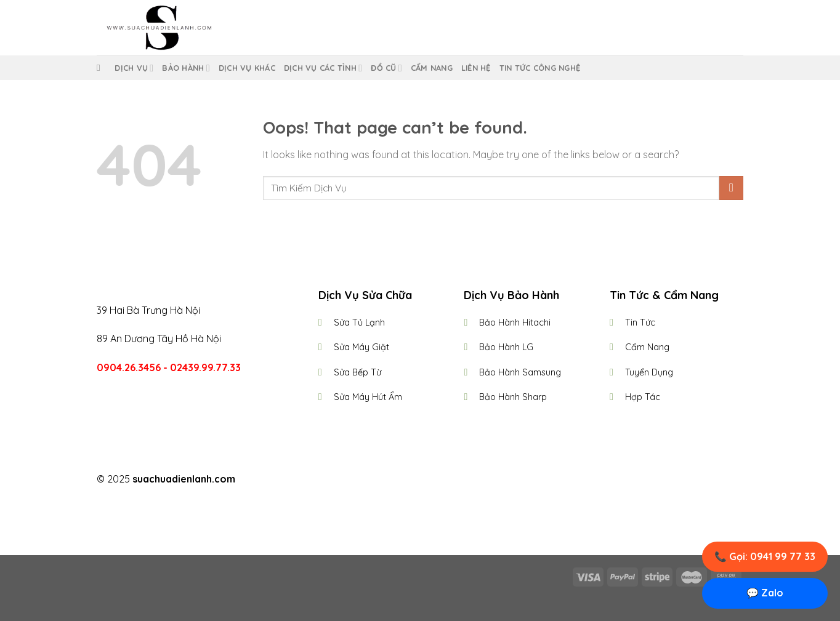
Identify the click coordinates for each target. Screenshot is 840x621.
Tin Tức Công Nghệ (540, 68)
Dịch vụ (134, 68)
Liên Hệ (476, 68)
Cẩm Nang (432, 68)
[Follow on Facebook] (397, 480)
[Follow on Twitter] (427, 480)
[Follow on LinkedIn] (443, 480)
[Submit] (731, 188)
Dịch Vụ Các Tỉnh (323, 68)
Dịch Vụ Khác (247, 68)
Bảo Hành (186, 68)
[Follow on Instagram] (413, 480)
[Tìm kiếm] (101, 68)
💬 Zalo (765, 593)
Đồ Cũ (386, 68)
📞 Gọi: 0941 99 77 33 (765, 556)
